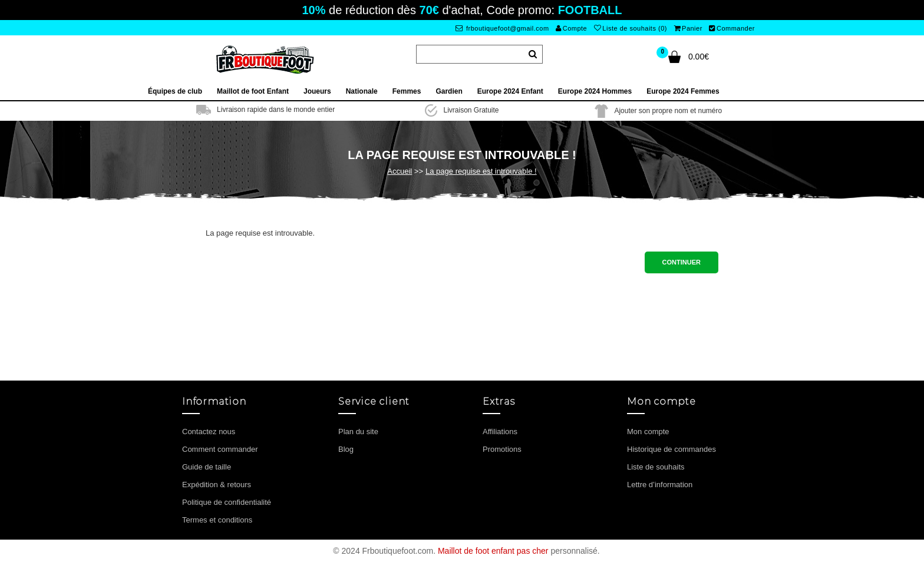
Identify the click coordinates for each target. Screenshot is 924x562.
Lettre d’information (660, 485)
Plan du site (358, 432)
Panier (688, 28)
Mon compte (648, 432)
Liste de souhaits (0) (631, 28)
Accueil (400, 171)
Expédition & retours (217, 485)
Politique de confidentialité (227, 502)
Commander (732, 28)
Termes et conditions (217, 520)
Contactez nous (209, 432)
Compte (571, 28)
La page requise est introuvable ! (481, 171)
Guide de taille (207, 467)
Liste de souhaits (656, 467)
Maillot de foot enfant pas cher (493, 551)
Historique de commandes (671, 449)
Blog (346, 449)
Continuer (682, 262)
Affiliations (500, 432)
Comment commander (220, 449)
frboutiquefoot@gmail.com (502, 28)
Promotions (502, 449)
